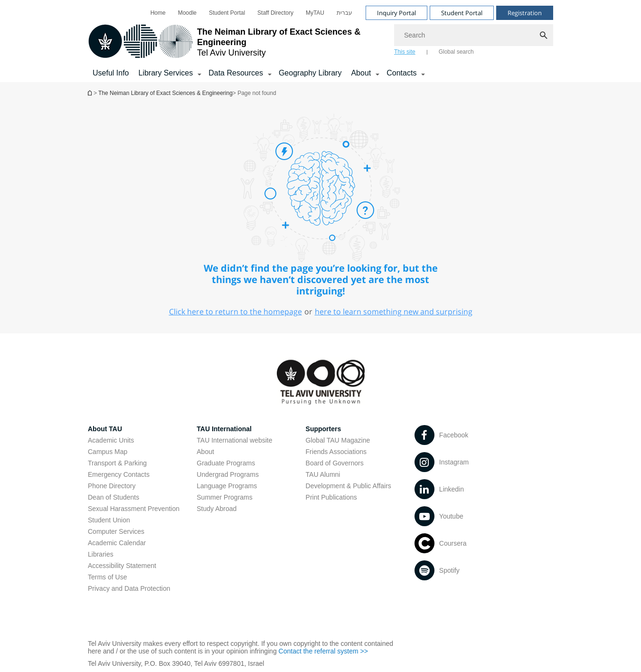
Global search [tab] (456, 52)
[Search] (474, 35)
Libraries (101, 554)
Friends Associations (336, 452)
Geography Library (310, 73)
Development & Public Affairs (349, 486)
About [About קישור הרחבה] (361, 73)
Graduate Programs (226, 463)
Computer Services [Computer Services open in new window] (116, 531)
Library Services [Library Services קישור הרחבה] (165, 73)
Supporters (324, 429)
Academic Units (111, 440)
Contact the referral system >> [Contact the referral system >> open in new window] (323, 651)
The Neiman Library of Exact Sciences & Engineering (165, 93)
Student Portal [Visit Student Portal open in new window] (462, 13)
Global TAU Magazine (338, 440)
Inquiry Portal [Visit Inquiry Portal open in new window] (396, 13)
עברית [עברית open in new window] (344, 13)
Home (158, 13)
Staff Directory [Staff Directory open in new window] (275, 13)
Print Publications (331, 497)
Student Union (109, 520)
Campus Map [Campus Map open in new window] (108, 452)
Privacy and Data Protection (129, 588)
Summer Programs (224, 497)
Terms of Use (107, 577)
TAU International (224, 429)
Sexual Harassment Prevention (134, 509)
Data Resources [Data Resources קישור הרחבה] (236, 73)
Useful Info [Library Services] (111, 73)
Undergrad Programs (228, 474)
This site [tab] (405, 52)
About (205, 452)
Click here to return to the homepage (236, 312)
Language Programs (227, 486)
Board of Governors (335, 463)
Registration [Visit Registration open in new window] (525, 13)
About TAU (105, 429)
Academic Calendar (117, 543)
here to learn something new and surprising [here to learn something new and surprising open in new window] (394, 312)
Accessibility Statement (122, 566)
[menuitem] (158, 13)
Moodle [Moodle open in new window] (187, 13)
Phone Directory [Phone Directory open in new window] (112, 486)
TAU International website (234, 440)
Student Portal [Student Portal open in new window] (227, 13)
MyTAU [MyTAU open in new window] (315, 13)
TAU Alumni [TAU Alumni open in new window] (323, 474)
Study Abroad (217, 509)
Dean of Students (113, 497)
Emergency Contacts (119, 474)
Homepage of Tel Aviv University (91, 93)
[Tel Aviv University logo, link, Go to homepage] (236, 42)
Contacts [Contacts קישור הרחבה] (401, 73)
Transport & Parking (117, 463)
